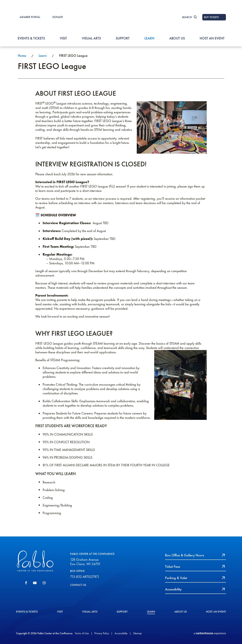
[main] (121, 291)
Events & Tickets (31, 38)
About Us (177, 38)
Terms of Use (82, 633)
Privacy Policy (102, 633)
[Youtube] (35, 583)
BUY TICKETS (211, 17)
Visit (63, 38)
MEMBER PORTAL (30, 17)
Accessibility (121, 633)
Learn (149, 38)
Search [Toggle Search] (187, 17)
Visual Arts (91, 38)
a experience (210, 633)
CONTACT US (78, 585)
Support (123, 38)
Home (22, 56)
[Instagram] (44, 583)
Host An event (212, 38)
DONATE (58, 17)
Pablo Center (121, 18)
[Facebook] (26, 583)
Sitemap (137, 633)
